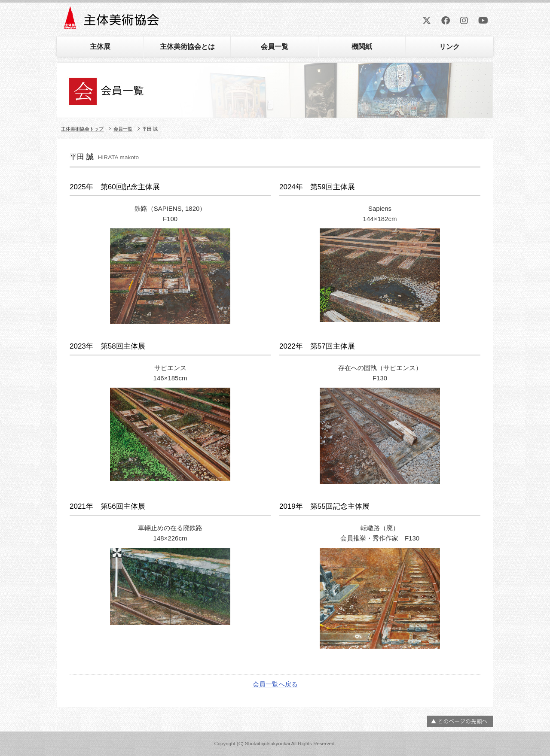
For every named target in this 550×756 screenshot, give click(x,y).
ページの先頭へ (460, 721)
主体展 (100, 47)
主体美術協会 (112, 21)
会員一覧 (275, 47)
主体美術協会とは (187, 47)
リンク (449, 47)
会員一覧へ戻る (275, 684)
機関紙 (362, 47)
